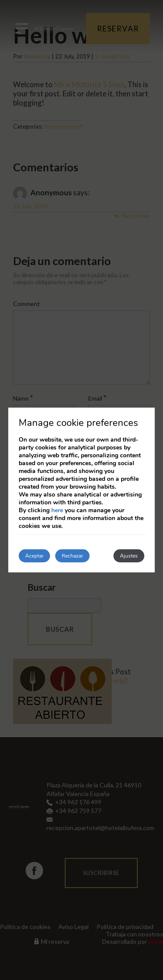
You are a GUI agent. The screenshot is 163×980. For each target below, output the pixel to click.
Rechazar (72, 556)
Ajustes (129, 556)
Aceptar (34, 556)
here (57, 510)
